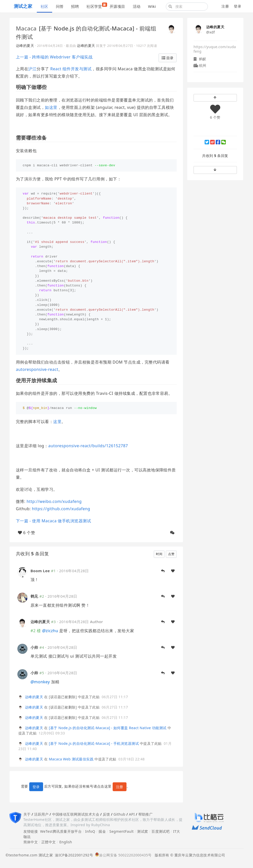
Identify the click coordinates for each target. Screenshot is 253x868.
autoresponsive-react (37, 369)
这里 (57, 422)
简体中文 (31, 842)
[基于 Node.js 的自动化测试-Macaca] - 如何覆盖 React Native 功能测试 (108, 728)
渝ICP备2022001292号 (73, 855)
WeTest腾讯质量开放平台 (61, 831)
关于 (27, 814)
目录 (168, 58)
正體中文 (49, 842)
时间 (159, 554)
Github (119, 814)
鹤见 (34, 596)
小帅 (34, 647)
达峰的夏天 (25, 45)
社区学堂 (96, 6)
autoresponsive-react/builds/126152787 (88, 446)
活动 (137, 6)
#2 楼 (36, 631)
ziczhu (50, 631)
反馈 (106, 814)
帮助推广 (146, 814)
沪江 (32, 69)
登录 (238, 6)
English (66, 842)
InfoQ (90, 831)
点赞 (171, 554)
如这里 (51, 107)
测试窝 (143, 831)
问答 (60, 6)
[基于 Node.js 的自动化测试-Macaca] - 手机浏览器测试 (94, 743)
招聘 (75, 6)
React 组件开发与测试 (71, 69)
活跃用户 (41, 814)
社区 (44, 6)
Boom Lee (40, 571)
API (132, 814)
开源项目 (117, 6)
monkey (40, 682)
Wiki (152, 6)
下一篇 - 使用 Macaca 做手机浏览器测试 (53, 521)
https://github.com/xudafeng (61, 509)
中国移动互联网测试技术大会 (76, 814)
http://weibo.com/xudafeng (54, 501)
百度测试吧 (161, 831)
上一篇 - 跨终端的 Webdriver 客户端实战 (54, 57)
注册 (225, 6)
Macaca (26, 28)
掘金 (102, 831)
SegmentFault (121, 831)
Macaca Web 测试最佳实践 (71, 759)
